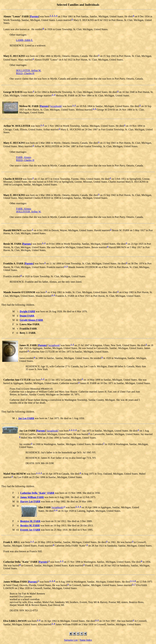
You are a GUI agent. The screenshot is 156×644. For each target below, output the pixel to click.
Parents (34, 17)
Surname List (71, 640)
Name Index (86, 640)
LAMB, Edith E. (25, 40)
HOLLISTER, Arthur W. (29, 70)
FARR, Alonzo (24, 157)
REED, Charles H (25, 73)
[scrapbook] (56, 106)
